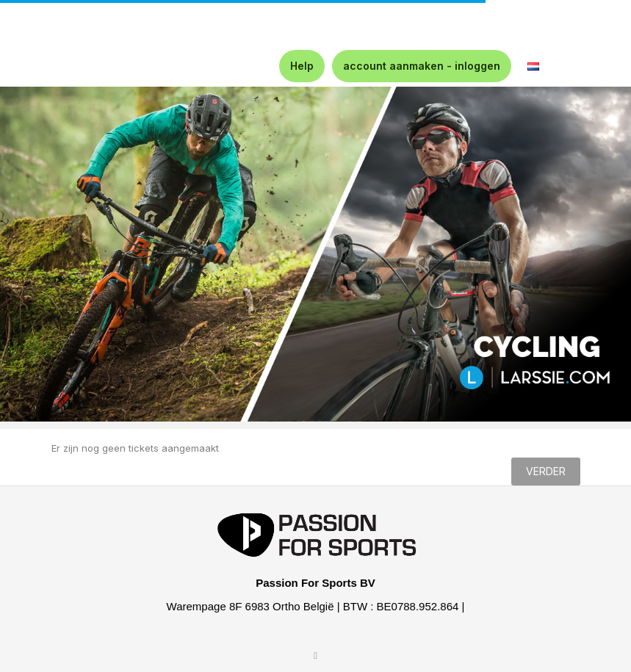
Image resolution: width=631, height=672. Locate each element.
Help (302, 66)
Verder (546, 471)
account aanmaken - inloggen (422, 66)
